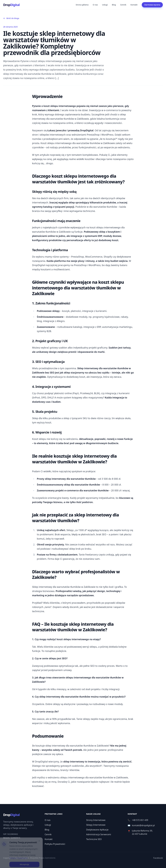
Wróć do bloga (11, 18)
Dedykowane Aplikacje (97, 830)
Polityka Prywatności (55, 844)
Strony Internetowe (96, 820)
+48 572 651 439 (138, 820)
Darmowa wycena (152, 5)
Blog (114, 5)
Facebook (158, 858)
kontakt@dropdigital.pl (141, 825)
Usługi (105, 5)
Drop (11, 5)
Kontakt (134, 5)
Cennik (123, 5)
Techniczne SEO (94, 839)
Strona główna (82, 5)
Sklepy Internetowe (96, 825)
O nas (95, 5)
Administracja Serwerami (99, 834)
